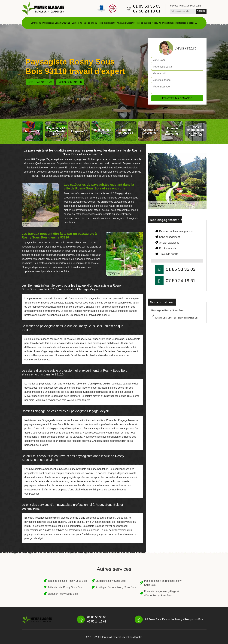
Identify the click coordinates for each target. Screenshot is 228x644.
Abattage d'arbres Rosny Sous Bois (116, 587)
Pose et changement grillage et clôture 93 (180, 23)
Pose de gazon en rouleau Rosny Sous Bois (163, 583)
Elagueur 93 (77, 23)
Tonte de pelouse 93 (107, 23)
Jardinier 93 (36, 23)
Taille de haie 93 (90, 23)
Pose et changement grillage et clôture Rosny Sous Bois (162, 593)
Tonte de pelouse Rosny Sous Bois (67, 581)
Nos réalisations (40, 82)
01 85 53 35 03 (147, 6)
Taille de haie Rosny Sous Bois (65, 587)
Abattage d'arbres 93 (126, 23)
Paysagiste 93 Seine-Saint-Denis (56, 23)
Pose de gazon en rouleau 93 (148, 23)
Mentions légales (133, 637)
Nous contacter (70, 82)
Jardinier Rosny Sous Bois (111, 581)
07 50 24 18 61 (147, 11)
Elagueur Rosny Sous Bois (63, 594)
